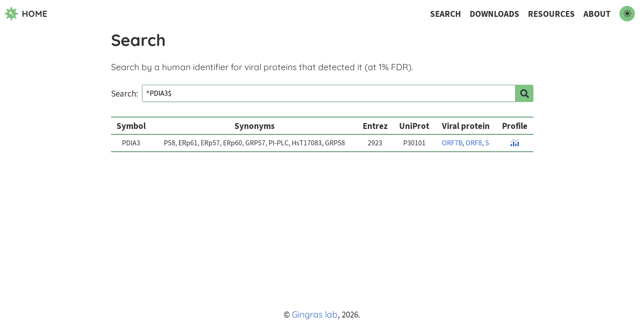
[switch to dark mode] (627, 14)
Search (446, 14)
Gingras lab (315, 314)
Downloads (494, 14)
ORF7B (452, 143)
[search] (524, 93)
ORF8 (474, 143)
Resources (551, 14)
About (597, 14)
